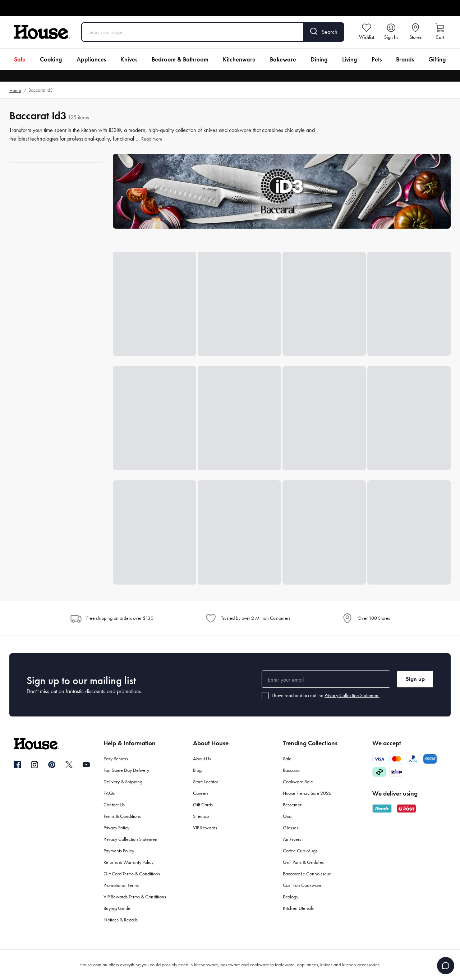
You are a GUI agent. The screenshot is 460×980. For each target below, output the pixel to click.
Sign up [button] (415, 679)
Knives (129, 59)
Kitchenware (239, 59)
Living (350, 59)
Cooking (51, 59)
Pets (377, 59)
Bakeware (283, 59)
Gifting (437, 59)
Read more (152, 139)
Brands (405, 59)
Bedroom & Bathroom (180, 59)
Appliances (91, 59)
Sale (20, 59)
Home (15, 90)
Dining (319, 59)
